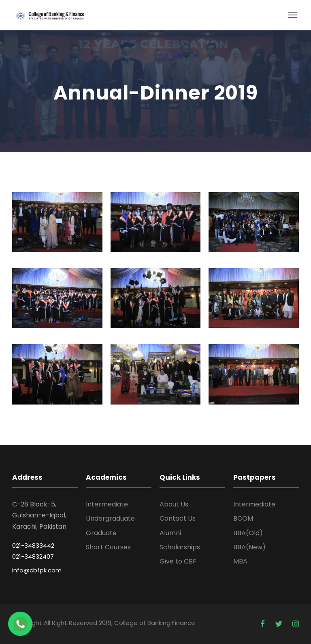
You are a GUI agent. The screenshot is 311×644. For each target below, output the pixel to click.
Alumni (170, 533)
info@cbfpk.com (37, 570)
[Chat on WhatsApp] (20, 624)
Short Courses (108, 547)
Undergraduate (110, 518)
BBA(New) (249, 547)
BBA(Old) (248, 533)
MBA (240, 561)
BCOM (243, 518)
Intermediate (107, 504)
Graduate (101, 533)
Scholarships (180, 547)
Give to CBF (178, 561)
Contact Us (178, 518)
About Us (174, 504)
